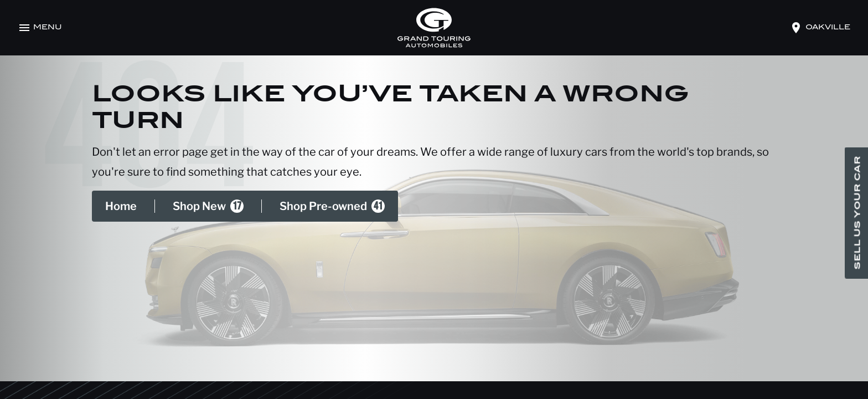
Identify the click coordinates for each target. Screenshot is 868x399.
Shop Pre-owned (332, 206)
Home (121, 206)
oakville (828, 28)
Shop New (208, 206)
